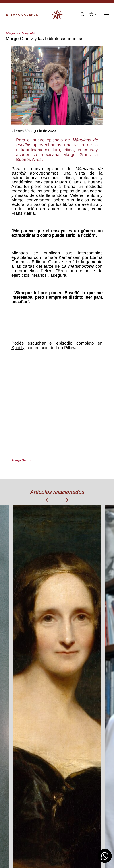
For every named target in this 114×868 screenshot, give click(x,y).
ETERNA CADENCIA (23, 15)
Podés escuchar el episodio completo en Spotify (57, 345)
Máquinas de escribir (21, 33)
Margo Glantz (21, 460)
